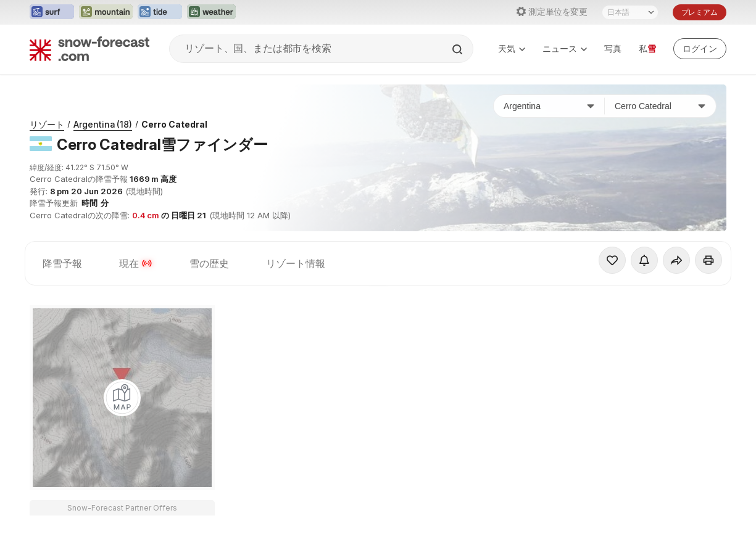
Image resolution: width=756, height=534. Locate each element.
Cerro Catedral (174, 124)
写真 (613, 48)
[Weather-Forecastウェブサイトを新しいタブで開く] (211, 12)
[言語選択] (630, 12)
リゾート (47, 124)
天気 (512, 48)
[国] (549, 106)
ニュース (565, 48)
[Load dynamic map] (122, 398)
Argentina (103, 124)
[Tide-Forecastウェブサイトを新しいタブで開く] (160, 12)
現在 (136, 263)
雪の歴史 (209, 263)
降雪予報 (62, 263)
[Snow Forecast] (89, 49)
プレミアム (700, 12)
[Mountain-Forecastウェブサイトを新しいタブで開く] (106, 12)
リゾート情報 (296, 263)
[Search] (459, 49)
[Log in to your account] (700, 49)
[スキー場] (660, 106)
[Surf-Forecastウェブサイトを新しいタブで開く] (52, 12)
